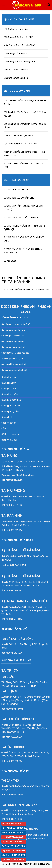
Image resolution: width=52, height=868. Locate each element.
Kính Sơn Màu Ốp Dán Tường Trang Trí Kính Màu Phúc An (24, 154)
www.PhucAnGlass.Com (22, 475)
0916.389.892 (16, 591)
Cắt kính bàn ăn (9, 423)
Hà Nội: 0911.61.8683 (12, 824)
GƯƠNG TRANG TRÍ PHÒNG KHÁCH (21, 218)
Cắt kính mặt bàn (9, 440)
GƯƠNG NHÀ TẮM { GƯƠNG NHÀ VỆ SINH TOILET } (24, 208)
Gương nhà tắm (9, 383)
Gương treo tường (10, 394)
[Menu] (4, 5)
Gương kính (7, 417)
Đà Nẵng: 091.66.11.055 (13, 846)
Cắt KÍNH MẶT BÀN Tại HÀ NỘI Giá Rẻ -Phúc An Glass (25, 102)
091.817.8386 (16, 480)
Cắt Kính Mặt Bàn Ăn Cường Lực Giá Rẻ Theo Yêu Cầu (25, 114)
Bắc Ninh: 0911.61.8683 (13, 833)
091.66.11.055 (16, 619)
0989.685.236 (16, 737)
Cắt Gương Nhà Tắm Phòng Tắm (19, 62)
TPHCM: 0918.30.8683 (13, 837)
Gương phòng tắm (10, 411)
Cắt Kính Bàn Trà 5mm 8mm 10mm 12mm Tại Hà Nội (25, 126)
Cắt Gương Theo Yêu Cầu (16, 29)
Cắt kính (5, 429)
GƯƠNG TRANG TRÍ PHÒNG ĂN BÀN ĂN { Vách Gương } (24, 251)
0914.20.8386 (16, 819)
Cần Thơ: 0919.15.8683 (13, 860)
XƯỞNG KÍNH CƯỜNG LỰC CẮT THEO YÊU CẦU (24, 165)
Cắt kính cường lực (10, 434)
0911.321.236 (16, 653)
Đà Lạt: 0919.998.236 (12, 842)
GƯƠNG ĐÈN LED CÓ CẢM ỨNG (19, 198)
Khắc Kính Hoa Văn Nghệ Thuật (19, 136)
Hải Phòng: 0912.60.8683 (14, 828)
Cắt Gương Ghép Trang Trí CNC (18, 37)
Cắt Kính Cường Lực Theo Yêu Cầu (20, 144)
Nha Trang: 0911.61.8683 (14, 855)
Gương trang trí (9, 377)
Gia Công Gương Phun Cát (16, 70)
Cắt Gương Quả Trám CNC (16, 53)
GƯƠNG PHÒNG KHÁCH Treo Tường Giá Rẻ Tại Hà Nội (24, 228)
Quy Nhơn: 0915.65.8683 (13, 851)
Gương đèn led (9, 389)
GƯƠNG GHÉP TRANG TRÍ (16, 190)
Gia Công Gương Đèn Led (16, 78)
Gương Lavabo (11, 261)
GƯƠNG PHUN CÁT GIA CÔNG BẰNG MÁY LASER (24, 239)
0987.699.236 (16, 505)
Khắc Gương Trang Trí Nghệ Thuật (20, 45)
